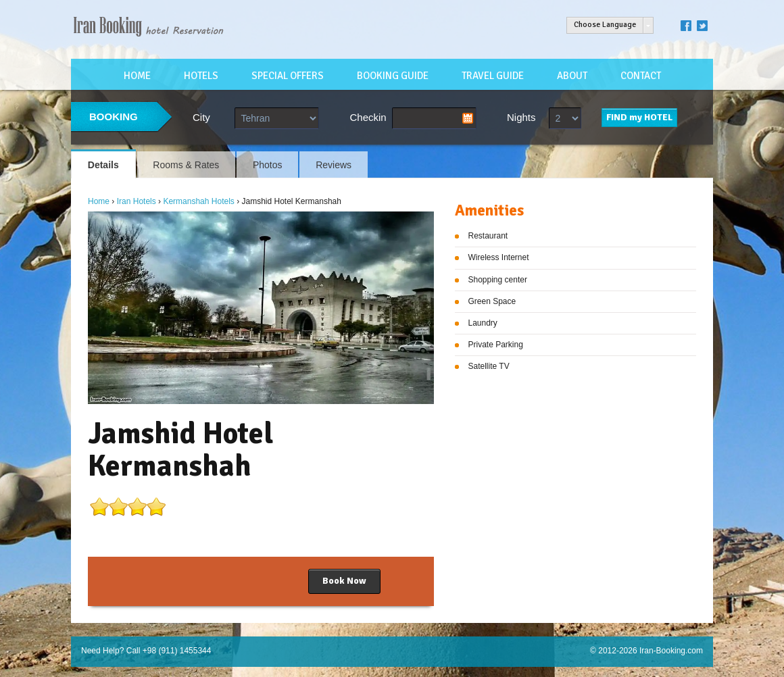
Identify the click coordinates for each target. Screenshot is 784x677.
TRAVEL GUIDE (493, 76)
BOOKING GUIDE (393, 76)
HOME (137, 76)
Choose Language (605, 25)
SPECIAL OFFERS (288, 76)
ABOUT (572, 76)
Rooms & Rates (186, 165)
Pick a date (468, 118)
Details (103, 165)
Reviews (334, 165)
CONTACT (641, 76)
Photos (268, 165)
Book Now (344, 581)
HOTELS (201, 76)
